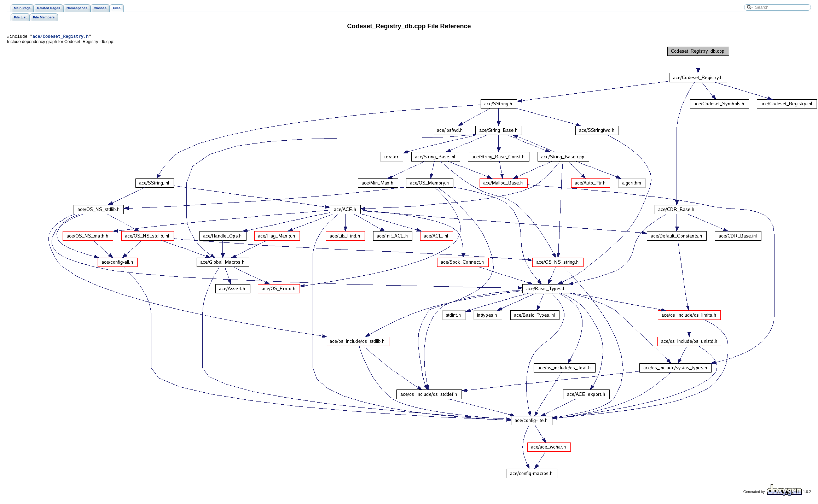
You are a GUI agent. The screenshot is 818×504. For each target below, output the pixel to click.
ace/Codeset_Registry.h (60, 37)
